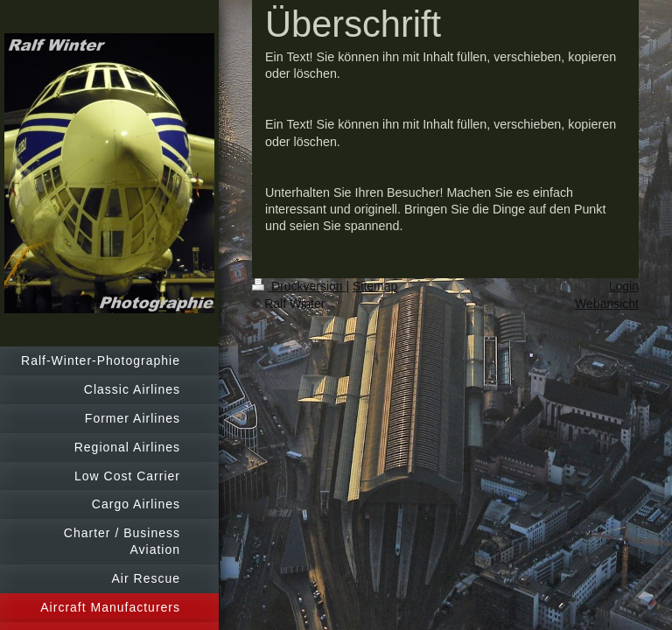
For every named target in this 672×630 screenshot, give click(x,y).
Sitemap (375, 286)
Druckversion (299, 286)
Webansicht (607, 304)
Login (624, 286)
